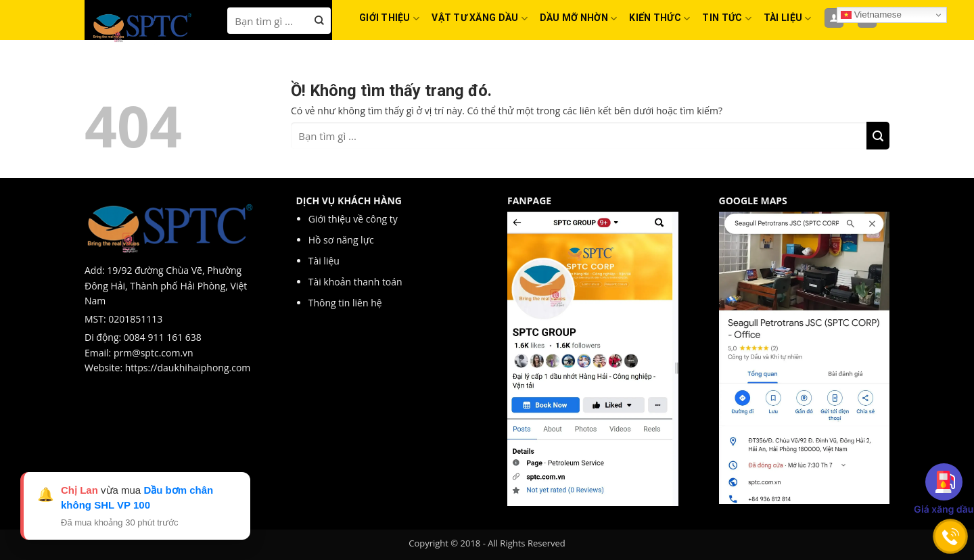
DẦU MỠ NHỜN (579, 19)
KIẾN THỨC (659, 19)
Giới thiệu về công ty (354, 219)
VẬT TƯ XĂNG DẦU (480, 19)
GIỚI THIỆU (389, 19)
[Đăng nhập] (834, 18)
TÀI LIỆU (788, 19)
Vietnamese (871, 15)
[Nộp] (320, 21)
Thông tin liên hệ (345, 303)
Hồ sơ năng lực (343, 240)
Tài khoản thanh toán (355, 282)
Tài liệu (325, 261)
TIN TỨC (726, 19)
